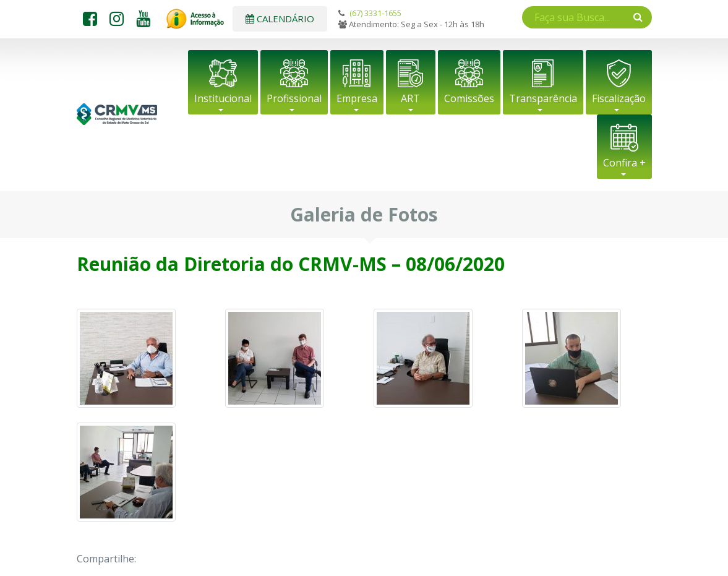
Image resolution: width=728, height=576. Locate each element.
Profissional (294, 98)
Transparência (543, 98)
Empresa (357, 98)
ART (410, 98)
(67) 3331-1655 (375, 13)
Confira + (624, 163)
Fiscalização (619, 98)
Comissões (469, 98)
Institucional (223, 98)
